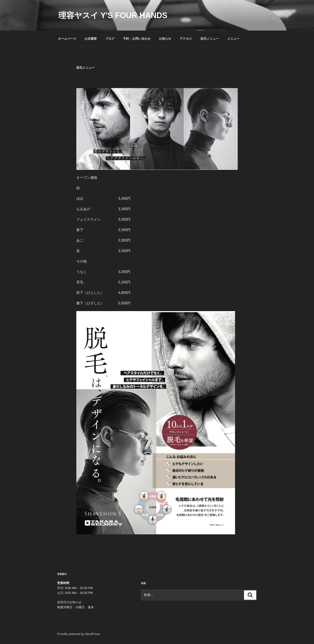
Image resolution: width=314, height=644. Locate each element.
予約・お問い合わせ (137, 39)
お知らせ (165, 39)
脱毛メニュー (210, 39)
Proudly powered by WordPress (79, 634)
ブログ (110, 39)
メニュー (233, 39)
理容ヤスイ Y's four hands (113, 15)
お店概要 (91, 39)
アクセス (186, 39)
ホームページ (67, 39)
